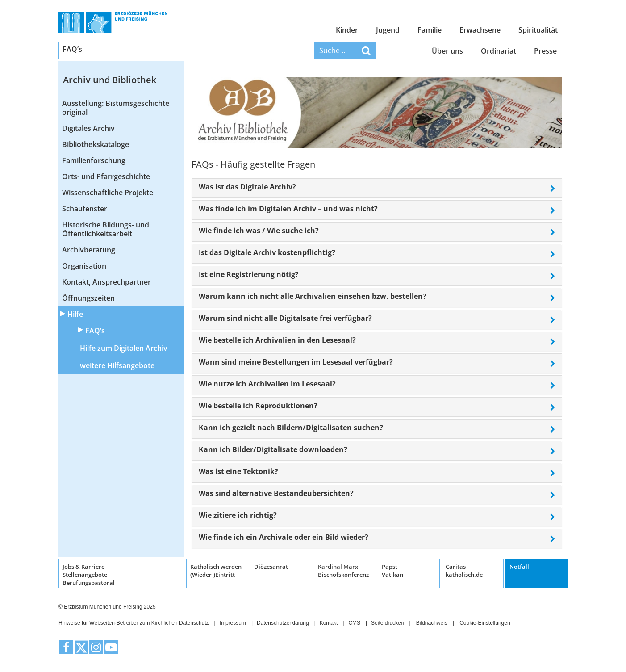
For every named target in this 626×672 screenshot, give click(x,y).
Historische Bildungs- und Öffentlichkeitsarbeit (106, 229)
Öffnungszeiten (88, 298)
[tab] (377, 188)
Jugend (388, 30)
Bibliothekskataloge (96, 144)
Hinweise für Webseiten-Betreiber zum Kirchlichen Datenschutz (134, 623)
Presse (545, 51)
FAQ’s (95, 331)
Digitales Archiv (88, 128)
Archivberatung (89, 250)
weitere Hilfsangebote (117, 365)
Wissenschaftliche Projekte (108, 193)
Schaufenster (85, 209)
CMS (354, 623)
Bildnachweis (432, 623)
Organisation (84, 266)
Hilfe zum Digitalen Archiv (124, 348)
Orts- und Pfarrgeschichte (106, 176)
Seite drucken (387, 623)
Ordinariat (499, 51)
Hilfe (75, 314)
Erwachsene (480, 30)
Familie (430, 30)
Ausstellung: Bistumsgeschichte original (116, 108)
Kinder (347, 30)
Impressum (233, 623)
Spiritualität (538, 30)
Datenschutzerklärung (283, 623)
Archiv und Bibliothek (110, 80)
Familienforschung (94, 160)
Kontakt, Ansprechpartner (106, 282)
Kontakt (329, 623)
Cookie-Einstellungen (485, 623)
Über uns (447, 51)
